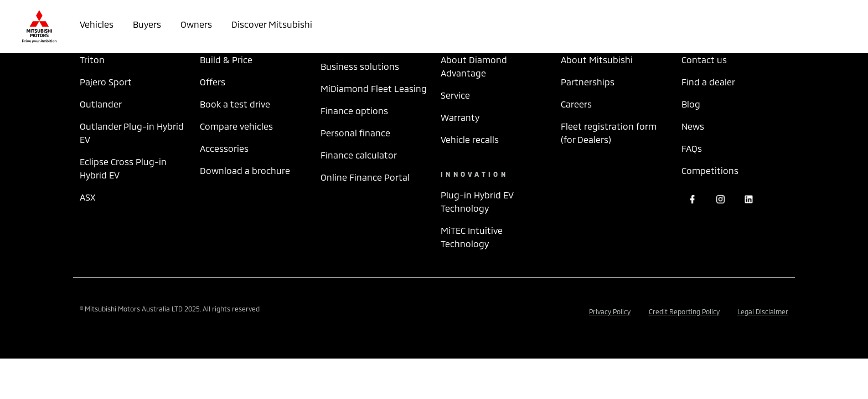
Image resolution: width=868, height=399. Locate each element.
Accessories (224, 148)
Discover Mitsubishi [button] (272, 24)
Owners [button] (196, 24)
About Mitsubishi (597, 60)
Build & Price (226, 60)
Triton (92, 60)
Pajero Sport (106, 82)
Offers (213, 82)
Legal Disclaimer (763, 311)
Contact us (704, 60)
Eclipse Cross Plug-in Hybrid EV (123, 168)
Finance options (354, 111)
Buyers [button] (147, 24)
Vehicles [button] (97, 24)
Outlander (101, 104)
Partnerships (588, 82)
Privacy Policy (610, 311)
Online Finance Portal (365, 177)
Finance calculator (359, 155)
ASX (87, 197)
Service (455, 95)
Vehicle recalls (470, 139)
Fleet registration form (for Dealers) (609, 133)
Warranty (460, 117)
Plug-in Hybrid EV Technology (477, 201)
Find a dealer (708, 82)
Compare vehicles (236, 126)
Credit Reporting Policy (684, 311)
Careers (576, 104)
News (693, 126)
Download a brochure (245, 170)
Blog (691, 104)
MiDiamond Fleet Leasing (374, 88)
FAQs (692, 148)
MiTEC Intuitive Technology (472, 237)
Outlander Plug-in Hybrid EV (132, 133)
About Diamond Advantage (474, 66)
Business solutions (360, 66)
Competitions (710, 170)
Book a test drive (235, 104)
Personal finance (355, 133)
